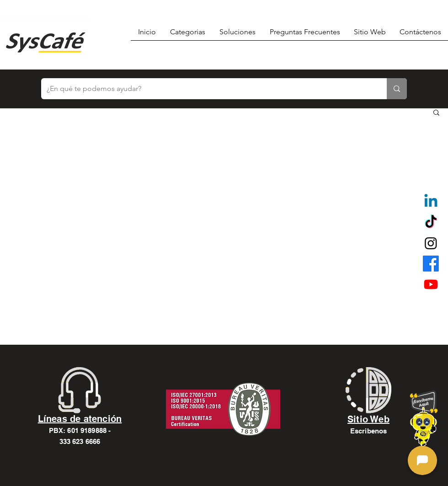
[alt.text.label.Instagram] (431, 243)
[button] (436, 113)
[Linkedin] (431, 202)
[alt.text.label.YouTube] (431, 284)
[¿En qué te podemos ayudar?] (207, 89)
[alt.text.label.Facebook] (431, 264)
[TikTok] (431, 222)
